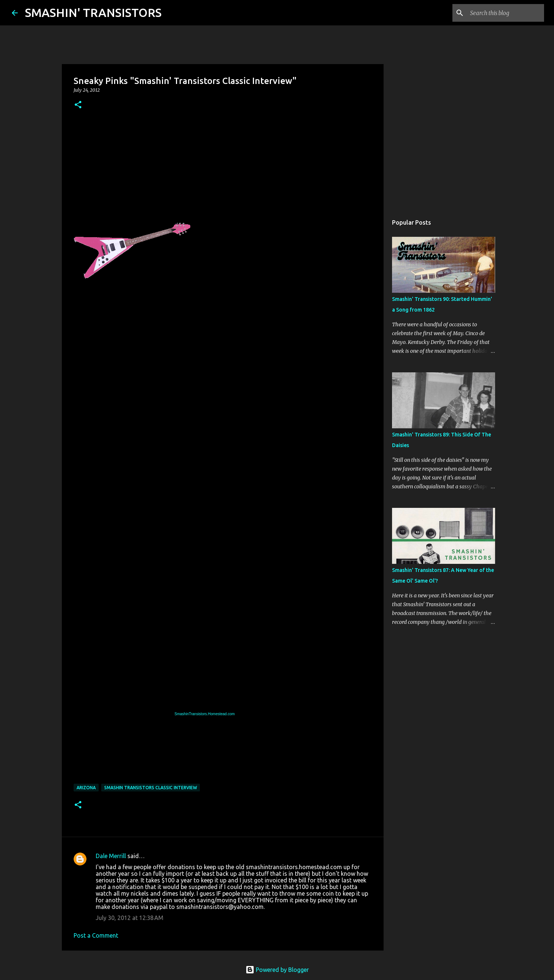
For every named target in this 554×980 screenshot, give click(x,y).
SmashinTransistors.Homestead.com (205, 714)
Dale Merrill (111, 856)
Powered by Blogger (277, 970)
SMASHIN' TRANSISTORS (93, 13)
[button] (78, 105)
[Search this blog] (505, 13)
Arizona (86, 788)
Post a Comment (96, 935)
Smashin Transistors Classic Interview (151, 788)
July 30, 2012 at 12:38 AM (130, 918)
